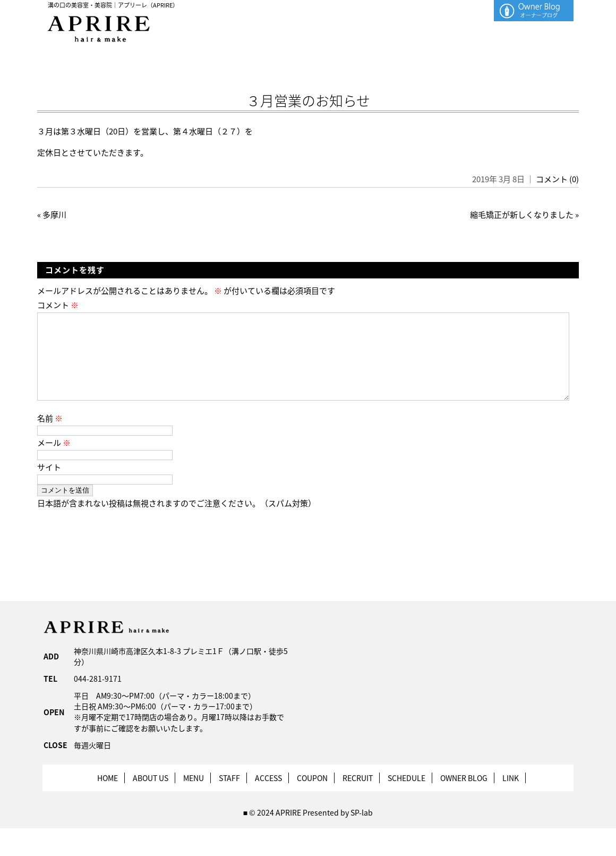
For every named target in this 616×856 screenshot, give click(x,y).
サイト (49, 484)
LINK (511, 795)
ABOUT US (151, 795)
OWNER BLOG (464, 795)
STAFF (229, 795)
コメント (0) (557, 179)
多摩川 (54, 215)
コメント (58, 305)
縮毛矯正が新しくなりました (522, 215)
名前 (50, 435)
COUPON (312, 795)
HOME (108, 795)
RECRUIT (358, 795)
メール (54, 460)
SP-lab (362, 829)
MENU (194, 795)
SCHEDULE (407, 795)
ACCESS (268, 795)
